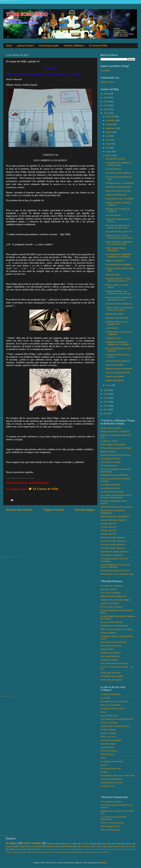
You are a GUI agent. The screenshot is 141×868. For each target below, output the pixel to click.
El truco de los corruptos (111, 607)
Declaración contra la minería (114, 642)
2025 (106, 98)
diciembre (111, 116)
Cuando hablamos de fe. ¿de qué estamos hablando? (115, 566)
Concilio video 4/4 (108, 523)
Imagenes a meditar (68, 844)
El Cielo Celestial (108, 730)
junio (108, 140)
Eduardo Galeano (108, 633)
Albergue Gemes (47, 849)
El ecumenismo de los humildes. (120, 199)
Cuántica (105, 847)
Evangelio (22, 846)
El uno (103, 712)
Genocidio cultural (108, 589)
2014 (106, 413)
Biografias (51, 844)
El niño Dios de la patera (111, 680)
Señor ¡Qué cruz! (108, 737)
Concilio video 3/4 (108, 527)
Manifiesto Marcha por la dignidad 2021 (116, 323)
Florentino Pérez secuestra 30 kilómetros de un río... (119, 299)
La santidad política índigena (118, 264)
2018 (106, 398)
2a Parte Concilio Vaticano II (113, 545)
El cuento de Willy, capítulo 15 (119, 232)
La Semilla (105, 698)
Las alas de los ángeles (111, 740)
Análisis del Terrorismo (111, 673)
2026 (106, 94)
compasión (41, 852)
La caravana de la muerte (112, 761)
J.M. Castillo (98, 849)
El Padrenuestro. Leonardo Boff (119, 183)
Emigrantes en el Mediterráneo (114, 626)
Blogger (104, 863)
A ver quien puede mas (111, 768)
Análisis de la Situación (111, 653)
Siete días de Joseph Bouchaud (115, 552)
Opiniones (69, 846)
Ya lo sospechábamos (110, 656)
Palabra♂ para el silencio (15, 852)
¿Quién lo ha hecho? (110, 603)
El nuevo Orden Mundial (111, 622)
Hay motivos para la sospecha (114, 663)
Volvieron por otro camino (112, 783)
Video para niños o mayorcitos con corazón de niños (119, 243)
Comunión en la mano (110, 488)
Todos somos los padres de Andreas (117, 629)
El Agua (104, 772)
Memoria (132, 847)
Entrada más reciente (19, 510)
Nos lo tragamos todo (110, 826)
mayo (109, 144)
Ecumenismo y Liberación (112, 555)
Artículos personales (49, 46)
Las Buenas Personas (110, 459)
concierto (51, 852)
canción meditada (89, 844)
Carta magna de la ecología (113, 444)
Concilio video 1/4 (108, 534)
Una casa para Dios (109, 715)
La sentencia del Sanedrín (112, 492)
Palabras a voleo (113, 275)
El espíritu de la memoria (112, 586)
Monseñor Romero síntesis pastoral (116, 507)
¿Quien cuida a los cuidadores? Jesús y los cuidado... (120, 309)
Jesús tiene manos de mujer (118, 191)
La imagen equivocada (111, 485)
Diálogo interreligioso (115, 380)
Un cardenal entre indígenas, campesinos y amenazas (118, 255)
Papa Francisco (84, 846)
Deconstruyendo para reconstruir (115, 571)
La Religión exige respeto (112, 676)
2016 (106, 406)
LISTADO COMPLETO (111, 694)
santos (35, 849)
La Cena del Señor (109, 466)
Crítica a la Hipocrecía (110, 830)
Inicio (9, 46)
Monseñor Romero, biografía (113, 520)
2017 (106, 402)
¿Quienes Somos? (26, 46)
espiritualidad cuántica (65, 852)
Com (96, 847)
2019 (106, 394)
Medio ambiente (53, 846)
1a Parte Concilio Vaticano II (113, 548)
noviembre (111, 120)
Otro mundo (33, 843)
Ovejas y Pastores (109, 733)
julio (108, 136)
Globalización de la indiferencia (114, 475)
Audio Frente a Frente (64, 849)
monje (90, 852)
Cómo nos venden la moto (112, 823)
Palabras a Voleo (113, 338)
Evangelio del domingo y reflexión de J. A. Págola (117, 343)
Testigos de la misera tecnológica (115, 600)
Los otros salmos (113, 215)
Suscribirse (105, 70)
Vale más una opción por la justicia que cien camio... (118, 226)
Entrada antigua (85, 510)
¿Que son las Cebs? (115, 365)
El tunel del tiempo (109, 751)
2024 (106, 101)
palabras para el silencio (19, 849)
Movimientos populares (111, 646)
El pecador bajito (108, 744)
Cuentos (128, 844)
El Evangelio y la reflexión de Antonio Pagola (118, 164)
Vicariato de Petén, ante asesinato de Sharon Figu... (119, 292)
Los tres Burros (107, 754)
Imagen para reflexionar (116, 195)
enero (109, 385)
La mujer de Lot (107, 786)
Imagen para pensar (114, 261)
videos (118, 844)
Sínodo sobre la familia (111, 428)
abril (108, 148)
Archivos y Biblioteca (74, 46)
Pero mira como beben (111, 593)
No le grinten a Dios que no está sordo (118, 775)
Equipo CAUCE (107, 82)
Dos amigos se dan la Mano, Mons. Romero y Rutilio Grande (116, 496)
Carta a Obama (107, 649)
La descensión (107, 747)
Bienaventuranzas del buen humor (116, 455)
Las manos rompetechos (111, 779)
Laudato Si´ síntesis (109, 441)
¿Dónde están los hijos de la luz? (115, 726)
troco (97, 852)
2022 (106, 109)
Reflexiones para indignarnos (113, 596)
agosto (109, 132)
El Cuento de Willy (98, 46)
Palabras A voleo (127, 849)
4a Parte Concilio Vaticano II (113, 537)
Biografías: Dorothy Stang (117, 318)
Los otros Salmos (113, 169)
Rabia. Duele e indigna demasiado (116, 249)
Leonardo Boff (36, 846)
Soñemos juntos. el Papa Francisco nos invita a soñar (119, 237)
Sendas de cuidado (109, 660)
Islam (76, 849)
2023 (106, 105)
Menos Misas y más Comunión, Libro (117, 574)
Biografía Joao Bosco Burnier (118, 187)
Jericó (103, 758)
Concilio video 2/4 (108, 530)
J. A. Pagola (86, 849)
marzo (109, 151)
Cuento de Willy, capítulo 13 (118, 361)
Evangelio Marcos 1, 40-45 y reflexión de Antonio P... (118, 280)
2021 (106, 113)
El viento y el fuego (109, 723)
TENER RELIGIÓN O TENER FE (115, 432)
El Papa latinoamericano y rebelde (116, 448)
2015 (106, 409)
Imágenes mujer (118, 847)
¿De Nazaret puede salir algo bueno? (117, 719)
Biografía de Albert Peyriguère (119, 369)
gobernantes (80, 852)
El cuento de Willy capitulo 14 (119, 304)
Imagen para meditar (115, 314)
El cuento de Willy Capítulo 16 (119, 173)
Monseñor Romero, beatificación (115, 516)
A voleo (11, 843)
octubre (110, 124)
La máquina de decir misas (112, 708)
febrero (109, 155)
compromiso (106, 844)
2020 (106, 390)
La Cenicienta (112, 328)
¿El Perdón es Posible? (111, 462)
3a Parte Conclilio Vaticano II (113, 541)
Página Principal (54, 510)
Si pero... (105, 765)
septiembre (111, 128)
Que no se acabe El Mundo (118, 372)
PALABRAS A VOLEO (115, 159)
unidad (104, 852)
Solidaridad (30, 852)
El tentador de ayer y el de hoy (114, 701)
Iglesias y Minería (108, 452)
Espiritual (10, 846)
